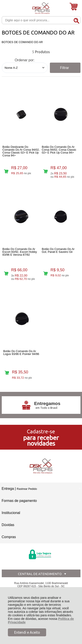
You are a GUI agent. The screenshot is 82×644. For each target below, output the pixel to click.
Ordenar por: (25, 60)
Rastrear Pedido (27, 489)
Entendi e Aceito (27, 632)
